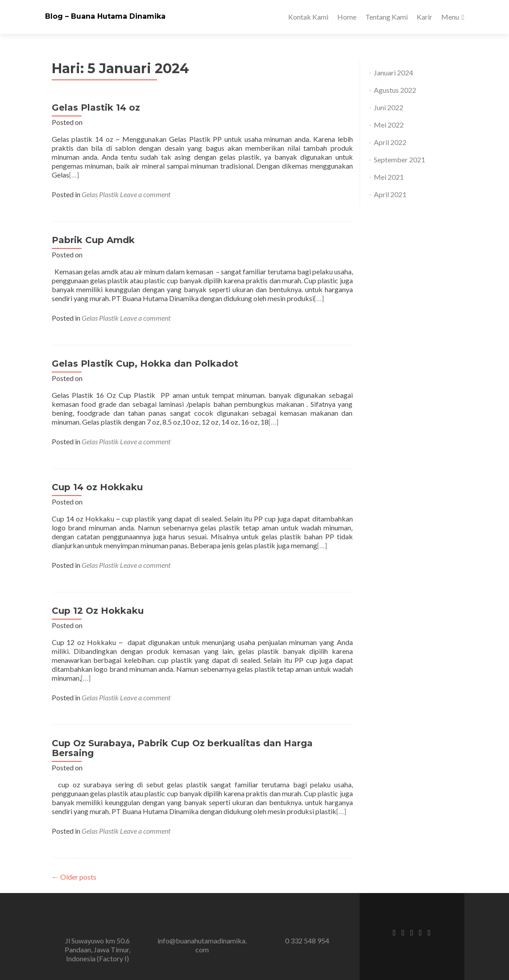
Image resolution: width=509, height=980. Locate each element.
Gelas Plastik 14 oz (96, 108)
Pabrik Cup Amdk (93, 240)
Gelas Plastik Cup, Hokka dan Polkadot (145, 364)
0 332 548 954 (307, 941)
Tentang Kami (387, 17)
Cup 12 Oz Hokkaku (98, 611)
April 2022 (390, 142)
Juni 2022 (389, 107)
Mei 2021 (389, 177)
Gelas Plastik (100, 194)
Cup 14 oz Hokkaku (97, 487)
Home (347, 17)
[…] (74, 175)
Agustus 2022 (395, 90)
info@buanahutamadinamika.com (202, 945)
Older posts (74, 877)
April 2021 (390, 194)
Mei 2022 (389, 125)
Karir (424, 17)
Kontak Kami (308, 17)
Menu (450, 17)
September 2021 (399, 159)
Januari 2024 (393, 72)
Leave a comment (145, 194)
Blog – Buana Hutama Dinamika (105, 16)
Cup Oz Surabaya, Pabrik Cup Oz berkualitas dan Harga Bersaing (182, 748)
